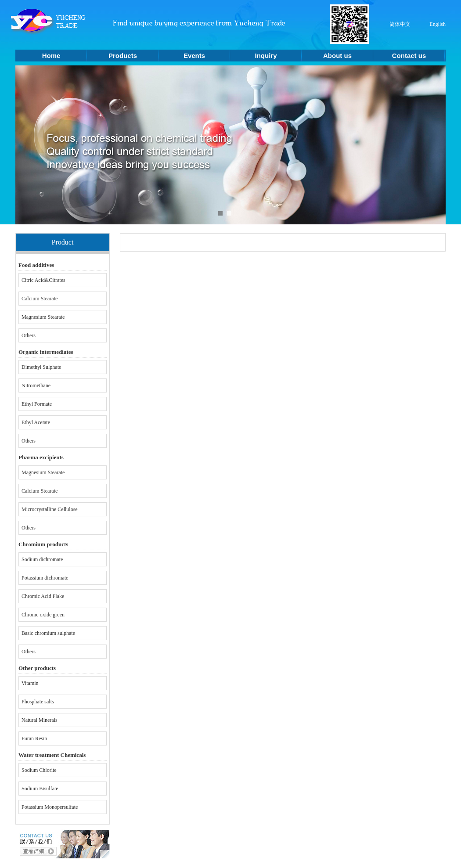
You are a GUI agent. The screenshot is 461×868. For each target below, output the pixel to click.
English (438, 24)
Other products (37, 668)
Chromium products (43, 544)
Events (194, 56)
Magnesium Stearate (43, 317)
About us (337, 56)
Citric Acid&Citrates (43, 280)
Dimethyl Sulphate (41, 367)
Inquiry (266, 56)
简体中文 (400, 24)
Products (123, 56)
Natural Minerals (40, 720)
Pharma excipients (41, 457)
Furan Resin (34, 738)
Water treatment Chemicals (52, 755)
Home (51, 56)
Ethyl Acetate (36, 422)
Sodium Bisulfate (40, 789)
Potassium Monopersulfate (50, 807)
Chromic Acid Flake (43, 596)
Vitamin (30, 683)
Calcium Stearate (40, 299)
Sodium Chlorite (39, 770)
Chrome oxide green (43, 615)
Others (29, 335)
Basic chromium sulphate (48, 633)
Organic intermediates (46, 352)
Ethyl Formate (37, 404)
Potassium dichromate (45, 578)
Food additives (36, 265)
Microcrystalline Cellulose (50, 509)
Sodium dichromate (42, 559)
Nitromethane (36, 385)
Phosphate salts (38, 702)
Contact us (409, 56)
